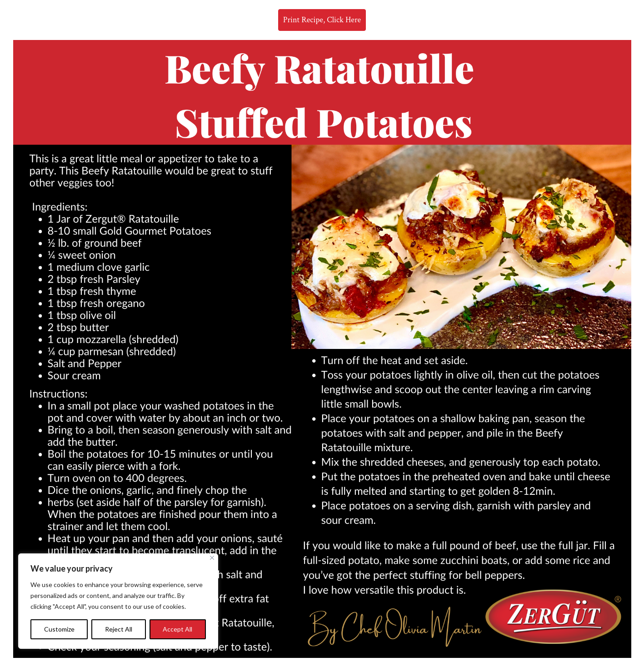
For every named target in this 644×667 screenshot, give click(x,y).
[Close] (212, 558)
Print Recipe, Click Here (322, 20)
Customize (59, 629)
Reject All (119, 629)
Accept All (177, 629)
